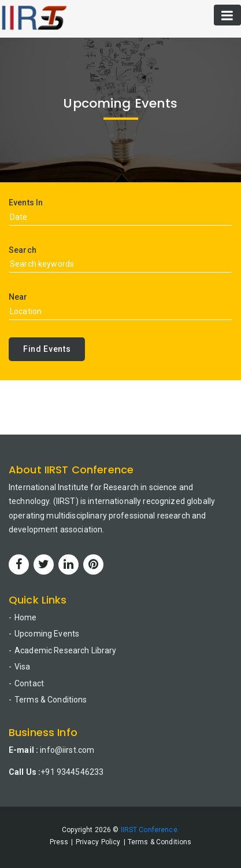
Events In (26, 203)
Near (18, 297)
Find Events (47, 349)
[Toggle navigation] (227, 15)
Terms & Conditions (51, 700)
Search (23, 250)
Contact (29, 683)
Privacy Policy (98, 842)
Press (59, 842)
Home (26, 617)
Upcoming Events (47, 634)
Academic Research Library (66, 650)
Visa (23, 667)
